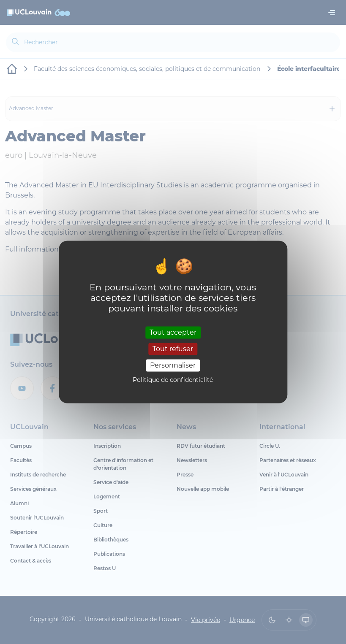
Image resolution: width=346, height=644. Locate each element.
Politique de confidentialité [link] (173, 380)
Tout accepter (173, 332)
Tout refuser (173, 349)
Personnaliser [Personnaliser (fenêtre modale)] (173, 365)
